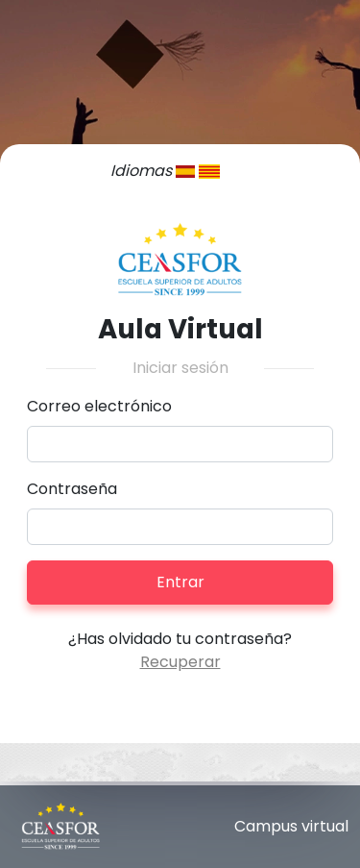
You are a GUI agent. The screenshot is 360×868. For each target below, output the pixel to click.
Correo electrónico (99, 406)
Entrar (180, 582)
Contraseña (72, 489)
